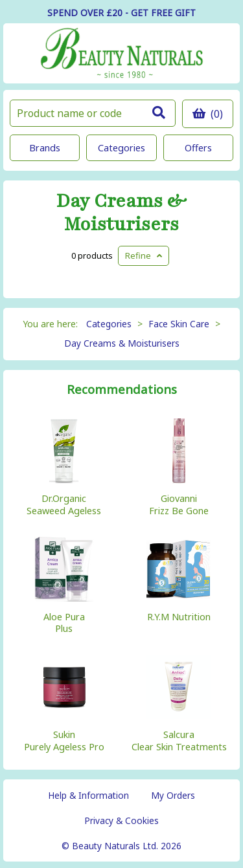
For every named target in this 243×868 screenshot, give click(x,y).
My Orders (173, 795)
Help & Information (88, 795)
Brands (45, 148)
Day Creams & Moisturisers (121, 213)
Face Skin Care (179, 324)
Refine (144, 255)
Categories (121, 148)
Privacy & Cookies (121, 820)
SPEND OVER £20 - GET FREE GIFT (121, 13)
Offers (198, 148)
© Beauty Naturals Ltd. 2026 (121, 846)
